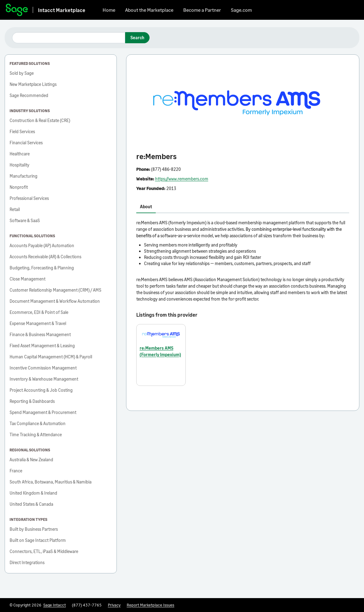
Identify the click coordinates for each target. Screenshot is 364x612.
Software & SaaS (25, 220)
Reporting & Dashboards (32, 401)
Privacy (114, 605)
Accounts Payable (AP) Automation (42, 245)
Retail (15, 209)
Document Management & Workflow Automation (55, 301)
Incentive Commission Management (43, 368)
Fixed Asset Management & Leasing (42, 346)
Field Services (22, 131)
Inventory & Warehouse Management (44, 379)
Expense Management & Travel (38, 323)
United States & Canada (31, 504)
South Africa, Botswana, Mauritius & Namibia (51, 482)
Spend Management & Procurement (43, 412)
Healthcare (20, 154)
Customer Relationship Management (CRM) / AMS (55, 290)
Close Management (28, 279)
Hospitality (19, 165)
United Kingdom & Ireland (33, 493)
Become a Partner (202, 10)
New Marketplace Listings (33, 84)
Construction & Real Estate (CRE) (40, 120)
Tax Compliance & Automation (38, 423)
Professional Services (29, 198)
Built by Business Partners (34, 529)
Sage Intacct (55, 605)
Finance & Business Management (40, 334)
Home (109, 10)
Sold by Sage (22, 73)
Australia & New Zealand (31, 460)
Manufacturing (23, 176)
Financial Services (26, 143)
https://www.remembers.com (182, 179)
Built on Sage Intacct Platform (38, 540)
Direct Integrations (27, 562)
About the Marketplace (149, 10)
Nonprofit (19, 187)
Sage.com (241, 10)
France (16, 471)
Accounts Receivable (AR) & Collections (45, 257)
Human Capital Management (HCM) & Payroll (51, 357)
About (146, 207)
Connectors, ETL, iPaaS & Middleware (44, 551)
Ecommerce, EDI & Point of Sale (39, 312)
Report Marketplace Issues (150, 605)
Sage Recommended (29, 95)
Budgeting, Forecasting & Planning (42, 268)
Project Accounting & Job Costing (41, 390)
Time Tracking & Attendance (36, 435)
